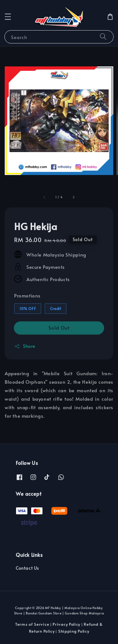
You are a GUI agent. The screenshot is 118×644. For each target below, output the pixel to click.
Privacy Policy (66, 624)
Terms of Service (32, 624)
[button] (8, 17)
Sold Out (59, 328)
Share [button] (25, 346)
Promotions (27, 295)
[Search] (103, 37)
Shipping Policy (74, 631)
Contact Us (27, 568)
